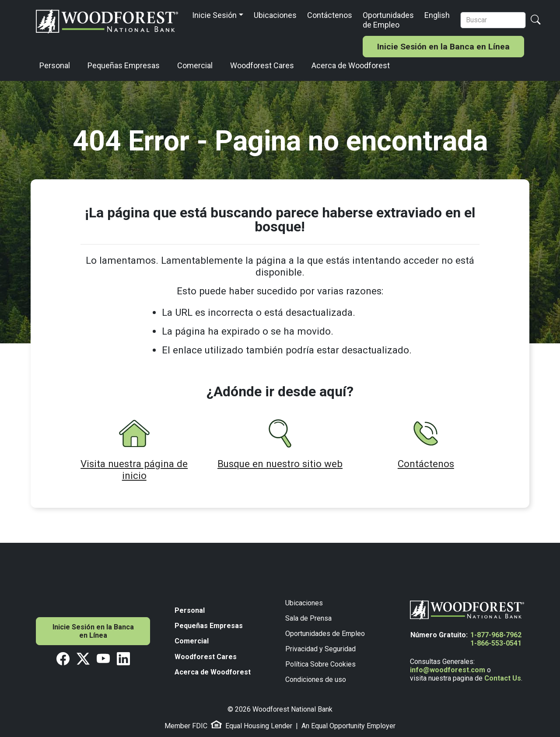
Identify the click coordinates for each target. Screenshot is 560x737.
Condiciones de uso (316, 679)
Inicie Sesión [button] (214, 15)
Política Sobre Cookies (320, 664)
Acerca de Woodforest (351, 65)
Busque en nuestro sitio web (280, 464)
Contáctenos (330, 15)
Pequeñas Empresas (124, 65)
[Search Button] (535, 20)
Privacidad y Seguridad (320, 649)
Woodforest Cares (262, 65)
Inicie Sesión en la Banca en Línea (443, 47)
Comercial (195, 65)
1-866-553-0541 (496, 643)
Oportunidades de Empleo (388, 20)
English (437, 15)
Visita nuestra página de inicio (134, 470)
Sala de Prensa (308, 618)
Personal (55, 65)
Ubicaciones (275, 15)
